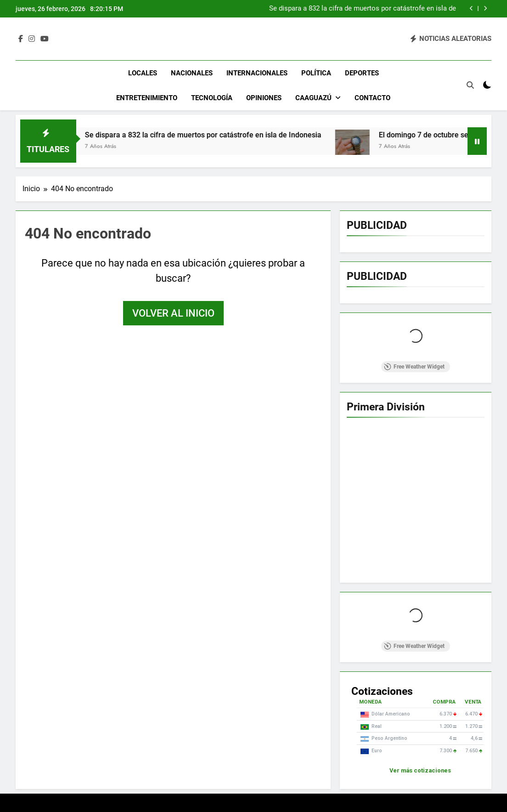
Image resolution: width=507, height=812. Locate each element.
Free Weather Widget (414, 367)
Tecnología (212, 98)
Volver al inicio (173, 313)
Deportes (362, 73)
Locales (143, 73)
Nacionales (192, 73)
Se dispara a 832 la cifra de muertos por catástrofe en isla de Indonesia (363, 9)
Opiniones (264, 98)
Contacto (372, 98)
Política (316, 73)
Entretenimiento (147, 98)
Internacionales (257, 73)
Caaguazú (313, 98)
